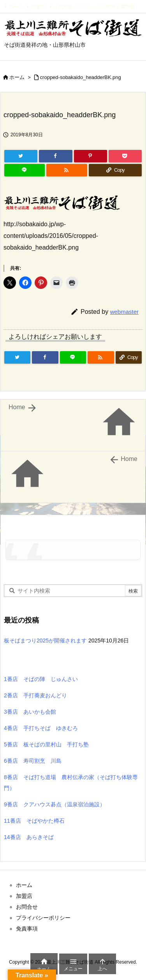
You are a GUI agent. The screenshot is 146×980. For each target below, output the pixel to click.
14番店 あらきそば (29, 837)
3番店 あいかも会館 (30, 712)
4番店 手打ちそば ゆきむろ (41, 728)
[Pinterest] (91, 156)
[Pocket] (125, 156)
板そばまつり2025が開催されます (45, 640)
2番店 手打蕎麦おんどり (35, 695)
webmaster (124, 312)
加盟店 (38, 7)
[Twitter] (21, 156)
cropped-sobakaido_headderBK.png (81, 77)
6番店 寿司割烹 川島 (33, 761)
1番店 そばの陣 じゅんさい (41, 679)
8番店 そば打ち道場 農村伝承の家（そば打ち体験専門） (71, 783)
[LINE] (25, 170)
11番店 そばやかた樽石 (34, 821)
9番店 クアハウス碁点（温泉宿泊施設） (55, 804)
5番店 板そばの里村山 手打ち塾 (46, 744)
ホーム (16, 7)
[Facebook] (55, 156)
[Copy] (115, 170)
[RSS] (67, 170)
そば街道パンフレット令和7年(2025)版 (94, 7)
